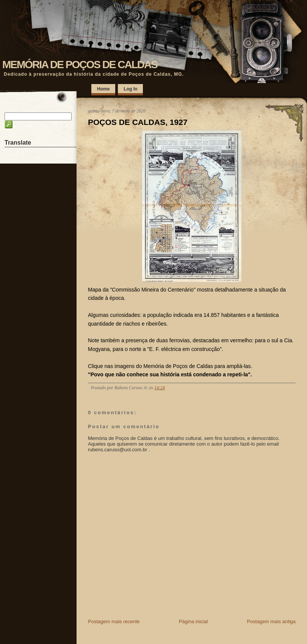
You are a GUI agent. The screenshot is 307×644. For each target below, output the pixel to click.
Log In (130, 89)
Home (103, 89)
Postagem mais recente (114, 621)
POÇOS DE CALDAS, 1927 (138, 122)
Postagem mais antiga (271, 621)
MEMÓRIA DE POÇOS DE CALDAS (80, 65)
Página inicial (193, 621)
